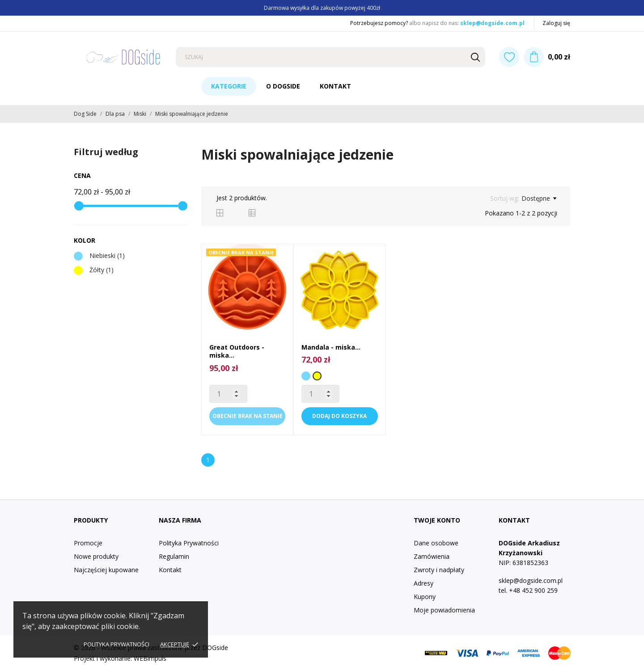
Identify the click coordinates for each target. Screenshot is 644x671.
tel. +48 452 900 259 (528, 590)
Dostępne (539, 198)
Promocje (88, 543)
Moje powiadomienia (444, 610)
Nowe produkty (96, 556)
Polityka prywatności (117, 644)
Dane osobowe (436, 543)
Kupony (425, 597)
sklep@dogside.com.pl (492, 23)
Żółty (102, 270)
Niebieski (107, 255)
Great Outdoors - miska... (237, 351)
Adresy (424, 583)
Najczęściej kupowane (106, 570)
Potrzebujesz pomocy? (379, 23)
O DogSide (283, 86)
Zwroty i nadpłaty (439, 570)
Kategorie (229, 86)
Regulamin (174, 556)
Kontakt (335, 86)
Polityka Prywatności (189, 543)
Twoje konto (437, 520)
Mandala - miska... (331, 347)
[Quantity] (228, 394)
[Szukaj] (330, 57)
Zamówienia (432, 556)
